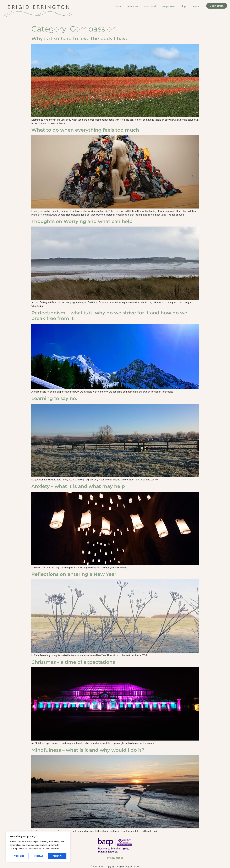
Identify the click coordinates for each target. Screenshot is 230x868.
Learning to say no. (54, 398)
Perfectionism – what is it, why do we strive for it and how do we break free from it (109, 316)
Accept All (57, 856)
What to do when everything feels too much (85, 130)
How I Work (150, 6)
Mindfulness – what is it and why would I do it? (88, 750)
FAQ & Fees (169, 6)
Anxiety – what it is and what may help (78, 486)
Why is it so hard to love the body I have (80, 38)
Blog (183, 6)
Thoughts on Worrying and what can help (82, 221)
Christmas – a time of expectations (73, 662)
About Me (133, 6)
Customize (19, 856)
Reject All (38, 856)
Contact (196, 6)
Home (118, 6)
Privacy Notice (115, 858)
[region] (38, 847)
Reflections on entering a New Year (74, 574)
